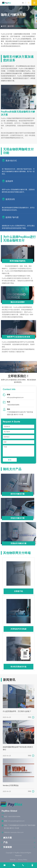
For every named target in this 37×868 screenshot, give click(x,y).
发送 (10, 460)
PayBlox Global (9, 811)
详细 (31, 717)
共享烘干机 (19, 591)
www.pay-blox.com (17, 832)
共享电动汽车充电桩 (19, 629)
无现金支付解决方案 (19, 543)
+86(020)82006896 (13, 405)
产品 (5, 842)
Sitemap (13, 860)
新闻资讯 (9, 680)
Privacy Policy (23, 860)
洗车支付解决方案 (18, 494)
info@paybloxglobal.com (15, 397)
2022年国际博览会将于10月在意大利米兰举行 (18, 748)
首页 (4, 26)
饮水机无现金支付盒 (19, 667)
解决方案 (11, 26)
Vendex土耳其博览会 (11, 785)
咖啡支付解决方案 (22, 26)
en (23, 3)
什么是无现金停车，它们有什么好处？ (17, 711)
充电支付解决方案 (18, 518)
